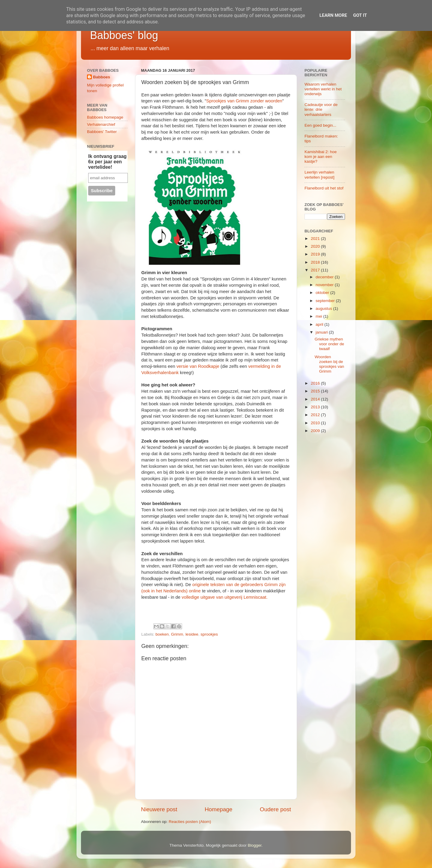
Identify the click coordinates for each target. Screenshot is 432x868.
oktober (323, 293)
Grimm (177, 634)
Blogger (255, 845)
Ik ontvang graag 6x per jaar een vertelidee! (107, 162)
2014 (316, 399)
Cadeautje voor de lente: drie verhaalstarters (321, 109)
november (325, 285)
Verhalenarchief (101, 124)
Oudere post (275, 809)
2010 (316, 423)
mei (319, 316)
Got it (360, 15)
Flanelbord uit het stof (324, 188)
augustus (324, 308)
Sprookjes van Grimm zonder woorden (244, 101)
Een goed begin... (320, 125)
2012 (316, 415)
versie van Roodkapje (198, 366)
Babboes (102, 77)
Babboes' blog (124, 35)
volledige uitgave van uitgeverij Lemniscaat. (225, 597)
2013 (316, 407)
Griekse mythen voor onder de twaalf (329, 344)
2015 (316, 391)
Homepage (218, 809)
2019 (316, 254)
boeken (162, 634)
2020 (316, 246)
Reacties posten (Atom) (190, 822)
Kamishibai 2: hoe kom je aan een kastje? (321, 157)
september (326, 301)
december (325, 277)
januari (322, 332)
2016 (316, 383)
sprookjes (209, 634)
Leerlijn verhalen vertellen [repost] (319, 175)
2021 (316, 239)
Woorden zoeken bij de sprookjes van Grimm (329, 364)
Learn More (333, 15)
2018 (316, 262)
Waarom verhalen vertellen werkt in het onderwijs (323, 89)
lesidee (192, 634)
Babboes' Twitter (102, 132)
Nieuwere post (159, 809)
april (320, 324)
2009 (316, 431)
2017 (316, 270)
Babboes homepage (105, 117)
